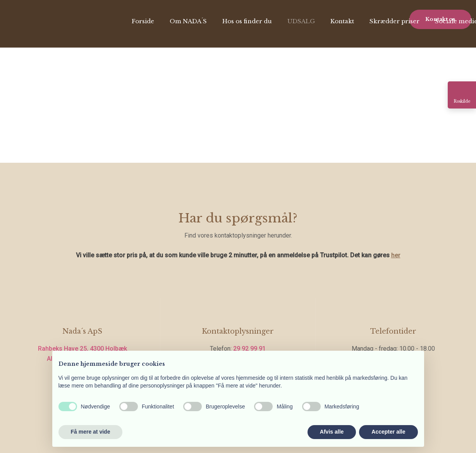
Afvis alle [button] (332, 432)
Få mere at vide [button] (91, 432)
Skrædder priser (394, 21)
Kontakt (342, 21)
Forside (143, 21)
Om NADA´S (188, 21)
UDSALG (301, 21)
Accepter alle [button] (388, 432)
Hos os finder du (247, 21)
